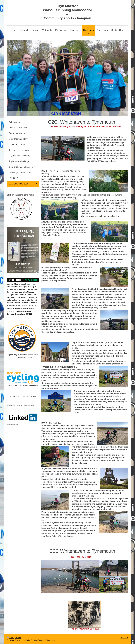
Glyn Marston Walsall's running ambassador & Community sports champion (67, 12)
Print (10, 638)
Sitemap (18, 638)
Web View (124, 638)
